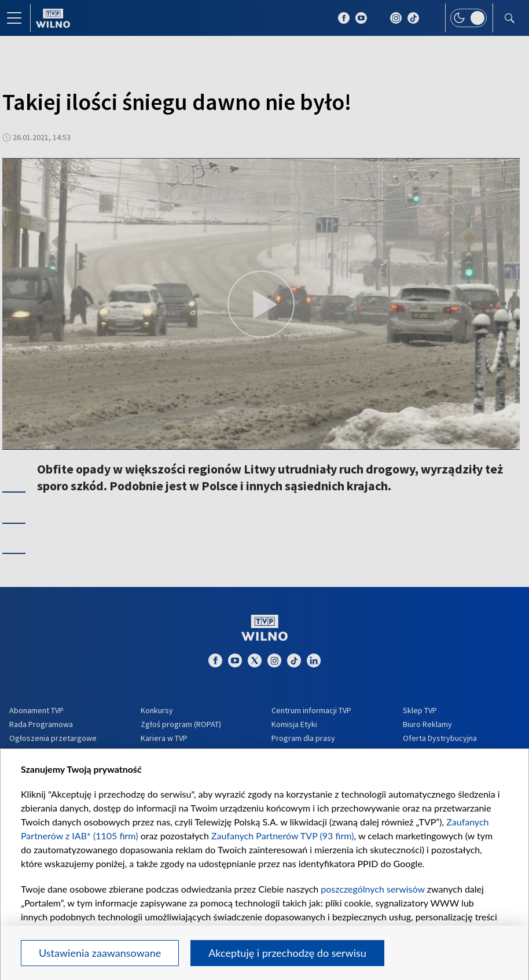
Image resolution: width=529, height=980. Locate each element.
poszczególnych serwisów (372, 889)
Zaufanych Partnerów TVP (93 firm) (283, 836)
